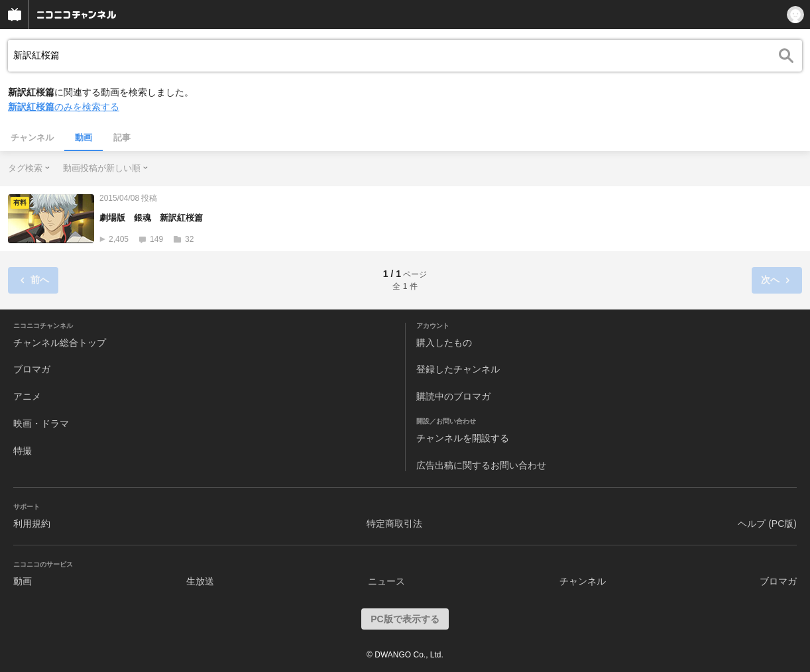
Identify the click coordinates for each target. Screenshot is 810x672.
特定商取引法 (394, 524)
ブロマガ (32, 369)
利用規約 (32, 524)
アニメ (27, 396)
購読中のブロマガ (453, 396)
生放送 (200, 581)
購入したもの (444, 343)
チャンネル (32, 138)
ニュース (386, 581)
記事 (122, 138)
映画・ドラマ (41, 423)
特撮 (23, 451)
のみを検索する (64, 107)
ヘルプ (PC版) (767, 524)
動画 (84, 138)
